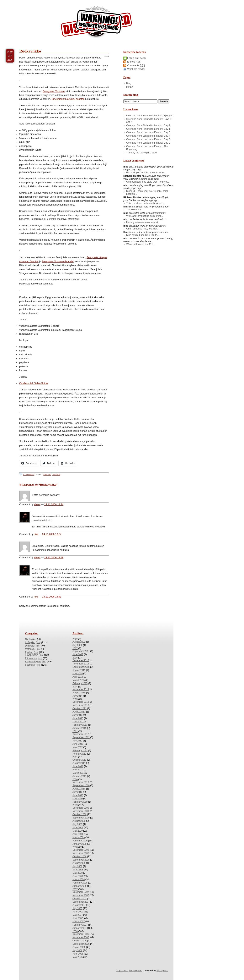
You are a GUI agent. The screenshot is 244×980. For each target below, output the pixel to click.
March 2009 (79, 837)
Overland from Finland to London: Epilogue (150, 116)
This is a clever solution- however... (145, 203)
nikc (36, 534)
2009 (75, 805)
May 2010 (78, 799)
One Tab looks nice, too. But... (143, 229)
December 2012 (81, 734)
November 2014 (81, 689)
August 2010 (79, 789)
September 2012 (81, 737)
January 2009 (80, 844)
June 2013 (78, 718)
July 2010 (77, 792)
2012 (75, 731)
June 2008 (78, 870)
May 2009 (78, 831)
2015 (75, 658)
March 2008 (79, 879)
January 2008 (80, 886)
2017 (75, 648)
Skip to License (71, 2)
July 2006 (77, 950)
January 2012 (80, 754)
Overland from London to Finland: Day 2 (148, 143)
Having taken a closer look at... (143, 222)
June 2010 (78, 795)
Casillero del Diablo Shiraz (34, 383)
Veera (37, 504)
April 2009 (78, 834)
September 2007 (81, 902)
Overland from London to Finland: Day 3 (148, 139)
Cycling (29, 639)
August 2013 (79, 712)
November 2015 (81, 664)
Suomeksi (47, 475)
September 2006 (81, 944)
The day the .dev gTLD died (141, 153)
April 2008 (78, 876)
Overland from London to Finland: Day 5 (148, 132)
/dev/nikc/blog (96, 23)
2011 (75, 757)
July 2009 (77, 824)
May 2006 (78, 957)
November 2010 (81, 782)
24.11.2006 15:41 (52, 597)
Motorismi (30, 649)
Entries (134, 62)
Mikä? (130, 87)
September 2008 (81, 860)
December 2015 (81, 660)
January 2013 (80, 728)
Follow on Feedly (137, 58)
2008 (75, 847)
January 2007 (80, 928)
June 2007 (78, 912)
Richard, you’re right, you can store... (146, 172)
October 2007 (80, 899)
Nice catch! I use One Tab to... (143, 235)
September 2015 (81, 667)
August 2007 (79, 905)
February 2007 (80, 925)
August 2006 (79, 947)
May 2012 (78, 747)
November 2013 (81, 705)
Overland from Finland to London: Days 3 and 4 (149, 120)
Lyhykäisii (30, 646)
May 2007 (78, 915)
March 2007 (79, 922)
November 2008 (81, 853)
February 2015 (80, 683)
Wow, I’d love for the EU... (140, 244)
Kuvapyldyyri (32, 655)
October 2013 (80, 708)
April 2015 (78, 677)
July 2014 (77, 696)
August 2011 (79, 763)
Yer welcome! (134, 209)
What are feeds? (136, 69)
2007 (75, 889)
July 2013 (77, 715)
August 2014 (79, 693)
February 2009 (80, 841)
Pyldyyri (29, 652)
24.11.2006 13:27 (52, 534)
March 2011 (79, 773)
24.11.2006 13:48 (54, 557)
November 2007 (81, 895)
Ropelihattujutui (33, 662)
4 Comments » (29, 475)
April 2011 (78, 770)
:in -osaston (68, 99)
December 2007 (81, 892)
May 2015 (78, 674)
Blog (129, 83)
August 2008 (79, 863)
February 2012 (80, 751)
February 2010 (80, 802)
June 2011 (78, 766)
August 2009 (79, 821)
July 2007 (77, 908)
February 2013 (80, 725)
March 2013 (79, 722)
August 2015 (79, 670)
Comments (136, 65)
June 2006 (78, 954)
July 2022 (77, 645)
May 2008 (78, 873)
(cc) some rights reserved (129, 971)
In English (30, 642)
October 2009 (80, 814)
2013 (75, 699)
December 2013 (81, 702)
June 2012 (78, 744)
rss (36, 639)
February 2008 (80, 883)
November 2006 (81, 937)
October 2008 (80, 856)
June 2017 (78, 654)
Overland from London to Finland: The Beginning (147, 148)
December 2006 (81, 934)
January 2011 (80, 776)
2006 (75, 931)
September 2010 (81, 785)
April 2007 (78, 918)
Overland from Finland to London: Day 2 (148, 125)
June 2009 (78, 828)
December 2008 (81, 850)
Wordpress (162, 971)
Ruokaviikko (30, 51)
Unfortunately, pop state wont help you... (148, 182)
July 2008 (77, 866)
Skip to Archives (43, 2)
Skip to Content (15, 2)
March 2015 (79, 680)
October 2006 (80, 941)
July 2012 (77, 741)
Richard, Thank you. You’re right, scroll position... (147, 192)
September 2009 (81, 818)
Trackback (56, 475)
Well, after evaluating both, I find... (145, 216)
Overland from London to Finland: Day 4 (148, 136)
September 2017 (81, 651)
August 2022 (79, 642)
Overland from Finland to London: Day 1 (148, 129)
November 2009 (81, 811)
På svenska (31, 658)
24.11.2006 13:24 (54, 504)
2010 (75, 779)
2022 (75, 639)
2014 (75, 687)
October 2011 (80, 760)
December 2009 (81, 808)
